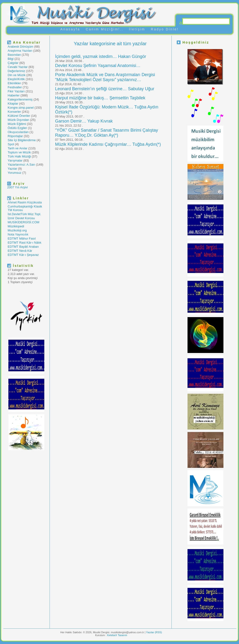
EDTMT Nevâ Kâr (20, 251)
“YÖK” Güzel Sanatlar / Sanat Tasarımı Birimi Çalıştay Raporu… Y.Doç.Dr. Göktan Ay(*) (107, 133)
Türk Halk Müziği (19, 156)
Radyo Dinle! (165, 29)
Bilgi (11, 59)
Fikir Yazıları (16, 91)
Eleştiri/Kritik (16, 79)
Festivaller (15, 87)
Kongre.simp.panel (21, 108)
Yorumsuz (14, 173)
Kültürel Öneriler (19, 116)
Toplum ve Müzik (19, 152)
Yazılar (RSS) (154, 632)
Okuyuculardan (18, 132)
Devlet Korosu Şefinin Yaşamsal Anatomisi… (98, 66)
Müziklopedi (16, 226)
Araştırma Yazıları (20, 51)
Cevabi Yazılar (18, 67)
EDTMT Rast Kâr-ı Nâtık (25, 243)
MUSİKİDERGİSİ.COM (23, 222)
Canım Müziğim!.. (105, 29)
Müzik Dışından (18, 120)
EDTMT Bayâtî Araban (23, 247)
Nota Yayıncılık (18, 234)
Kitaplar (13, 104)
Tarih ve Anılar (17, 148)
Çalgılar (13, 63)
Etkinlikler (14, 83)
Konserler (14, 112)
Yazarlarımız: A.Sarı (21, 165)
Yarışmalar (15, 160)
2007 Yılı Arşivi (17, 187)
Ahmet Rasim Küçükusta (25, 202)
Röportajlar (15, 136)
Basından (14, 55)
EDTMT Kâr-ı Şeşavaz (23, 255)
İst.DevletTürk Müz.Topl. (24, 214)
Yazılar (12, 169)
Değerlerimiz (16, 71)
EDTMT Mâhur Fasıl (22, 238)
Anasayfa (70, 29)
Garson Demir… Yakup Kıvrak (84, 121)
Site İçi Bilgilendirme (22, 140)
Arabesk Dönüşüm (20, 47)
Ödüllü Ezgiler (17, 128)
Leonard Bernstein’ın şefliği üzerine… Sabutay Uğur (105, 89)
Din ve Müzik (17, 75)
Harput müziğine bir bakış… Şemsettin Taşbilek (100, 98)
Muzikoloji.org (17, 230)
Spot (11, 144)
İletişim (137, 29)
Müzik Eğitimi (17, 124)
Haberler (14, 95)
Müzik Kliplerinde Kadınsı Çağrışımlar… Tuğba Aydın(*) (108, 144)
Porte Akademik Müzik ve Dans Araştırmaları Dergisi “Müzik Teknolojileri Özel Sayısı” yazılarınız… (105, 77)
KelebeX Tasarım (117, 635)
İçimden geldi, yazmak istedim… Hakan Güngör (101, 56)
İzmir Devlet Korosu (21, 218)
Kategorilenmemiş (20, 99)
